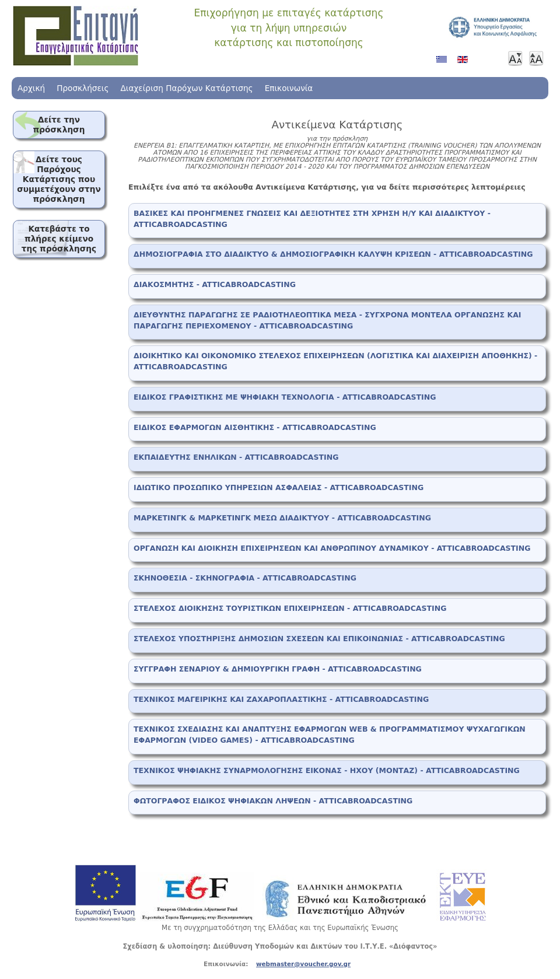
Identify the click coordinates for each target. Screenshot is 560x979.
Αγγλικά (465, 64)
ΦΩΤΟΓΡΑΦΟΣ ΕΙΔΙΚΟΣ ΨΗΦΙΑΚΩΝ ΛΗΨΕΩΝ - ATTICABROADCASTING (273, 801)
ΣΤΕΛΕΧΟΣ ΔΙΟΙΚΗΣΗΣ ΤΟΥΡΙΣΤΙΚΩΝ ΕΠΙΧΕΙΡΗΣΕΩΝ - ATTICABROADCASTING (290, 608)
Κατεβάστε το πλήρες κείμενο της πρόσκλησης (59, 239)
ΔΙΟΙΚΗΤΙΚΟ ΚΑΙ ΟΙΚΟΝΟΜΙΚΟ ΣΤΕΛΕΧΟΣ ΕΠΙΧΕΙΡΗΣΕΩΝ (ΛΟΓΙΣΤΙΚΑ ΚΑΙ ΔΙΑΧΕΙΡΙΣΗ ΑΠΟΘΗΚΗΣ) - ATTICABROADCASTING (335, 361)
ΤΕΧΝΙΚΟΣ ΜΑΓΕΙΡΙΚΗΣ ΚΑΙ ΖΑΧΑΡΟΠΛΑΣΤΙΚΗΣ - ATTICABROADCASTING (281, 699)
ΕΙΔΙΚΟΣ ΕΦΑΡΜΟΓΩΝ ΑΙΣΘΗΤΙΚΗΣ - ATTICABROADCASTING (255, 427)
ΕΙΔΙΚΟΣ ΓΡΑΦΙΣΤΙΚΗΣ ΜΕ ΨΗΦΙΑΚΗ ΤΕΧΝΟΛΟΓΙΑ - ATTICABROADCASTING (285, 397)
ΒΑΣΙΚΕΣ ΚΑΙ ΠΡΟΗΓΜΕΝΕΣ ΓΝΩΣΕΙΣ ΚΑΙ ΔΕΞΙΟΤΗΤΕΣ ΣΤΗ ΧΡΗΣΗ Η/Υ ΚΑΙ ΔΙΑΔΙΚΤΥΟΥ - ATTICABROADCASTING (312, 219)
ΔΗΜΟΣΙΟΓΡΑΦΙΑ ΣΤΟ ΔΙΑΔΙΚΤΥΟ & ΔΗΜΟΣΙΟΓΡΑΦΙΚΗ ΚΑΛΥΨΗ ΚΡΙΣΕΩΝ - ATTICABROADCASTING (333, 254)
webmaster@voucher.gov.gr (303, 964)
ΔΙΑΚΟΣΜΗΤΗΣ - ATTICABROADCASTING (215, 284)
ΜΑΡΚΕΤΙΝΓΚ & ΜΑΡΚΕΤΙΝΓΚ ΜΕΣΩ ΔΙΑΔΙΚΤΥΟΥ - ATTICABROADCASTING (282, 518)
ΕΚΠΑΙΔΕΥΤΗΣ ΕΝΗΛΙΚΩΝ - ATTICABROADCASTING (236, 457)
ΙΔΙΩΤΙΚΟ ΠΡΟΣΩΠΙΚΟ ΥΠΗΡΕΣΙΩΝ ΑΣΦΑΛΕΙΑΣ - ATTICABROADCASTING (279, 487)
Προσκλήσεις (83, 88)
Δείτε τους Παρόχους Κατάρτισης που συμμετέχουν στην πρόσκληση (59, 179)
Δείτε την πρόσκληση (59, 125)
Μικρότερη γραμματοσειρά (515, 58)
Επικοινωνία (289, 88)
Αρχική (31, 88)
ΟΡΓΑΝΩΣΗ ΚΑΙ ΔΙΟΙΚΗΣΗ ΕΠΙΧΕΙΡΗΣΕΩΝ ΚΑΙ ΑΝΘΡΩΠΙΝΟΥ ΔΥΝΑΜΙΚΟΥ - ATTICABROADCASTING (332, 548)
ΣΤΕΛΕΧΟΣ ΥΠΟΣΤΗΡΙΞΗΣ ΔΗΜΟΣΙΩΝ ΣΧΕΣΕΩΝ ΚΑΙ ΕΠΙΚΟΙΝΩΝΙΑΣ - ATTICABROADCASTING (319, 639)
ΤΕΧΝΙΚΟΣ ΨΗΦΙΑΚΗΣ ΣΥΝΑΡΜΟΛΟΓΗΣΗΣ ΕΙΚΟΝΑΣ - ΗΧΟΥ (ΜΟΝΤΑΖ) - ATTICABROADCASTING (327, 770)
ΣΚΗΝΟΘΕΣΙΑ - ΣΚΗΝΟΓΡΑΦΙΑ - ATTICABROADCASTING (245, 578)
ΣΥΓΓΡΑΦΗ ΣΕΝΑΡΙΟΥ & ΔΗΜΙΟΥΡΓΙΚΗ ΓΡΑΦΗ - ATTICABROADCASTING (278, 669)
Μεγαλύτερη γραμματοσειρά (536, 58)
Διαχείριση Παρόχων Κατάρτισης (186, 88)
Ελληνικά (444, 64)
